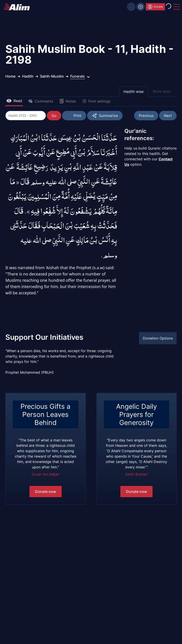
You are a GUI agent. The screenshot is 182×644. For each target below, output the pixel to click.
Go (54, 116)
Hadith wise (134, 92)
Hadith (28, 76)
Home (10, 76)
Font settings (96, 101)
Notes (68, 101)
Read (14, 101)
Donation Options (158, 338)
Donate (155, 7)
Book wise (162, 91)
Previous (146, 116)
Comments (41, 101)
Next (168, 116)
